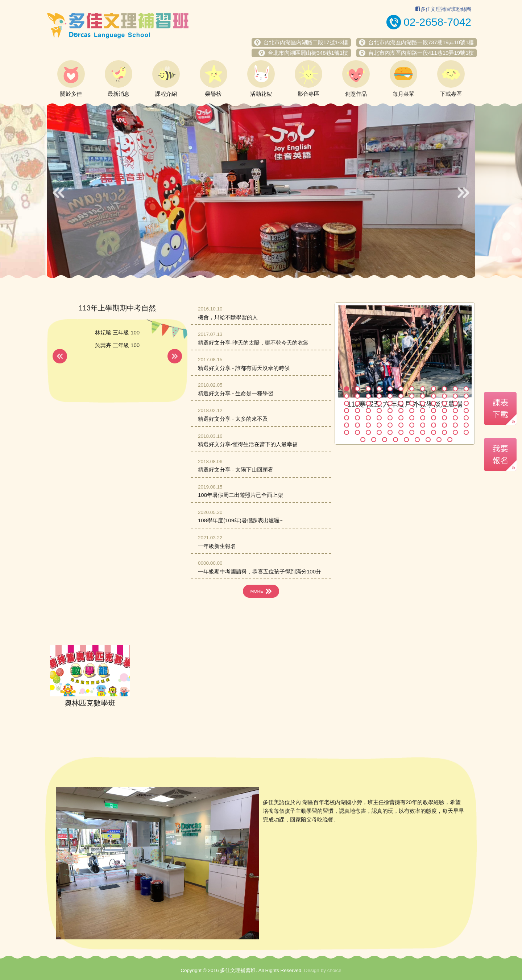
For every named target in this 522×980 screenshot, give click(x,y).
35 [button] (455, 403)
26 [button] (357, 403)
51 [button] (368, 418)
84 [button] (466, 432)
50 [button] (357, 418)
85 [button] (363, 440)
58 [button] (444, 418)
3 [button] (368, 389)
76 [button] (379, 432)
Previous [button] (59, 193)
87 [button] (385, 440)
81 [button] (434, 432)
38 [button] (357, 411)
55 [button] (412, 418)
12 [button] (466, 389)
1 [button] (347, 389)
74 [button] (357, 432)
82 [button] (444, 432)
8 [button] (423, 389)
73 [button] (347, 432)
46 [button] (444, 411)
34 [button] (444, 403)
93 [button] (450, 440)
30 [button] (401, 403)
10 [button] (444, 389)
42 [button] (401, 411)
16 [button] (379, 396)
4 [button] (379, 389)
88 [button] (395, 440)
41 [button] (390, 411)
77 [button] (390, 432)
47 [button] (455, 411)
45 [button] (434, 411)
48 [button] (466, 411)
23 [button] (455, 396)
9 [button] (434, 389)
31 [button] (412, 403)
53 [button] (390, 418)
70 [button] (444, 425)
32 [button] (423, 403)
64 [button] (379, 425)
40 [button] (379, 411)
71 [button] (455, 425)
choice (334, 970)
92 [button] (439, 440)
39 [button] (368, 411)
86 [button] (374, 440)
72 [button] (466, 425)
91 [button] (428, 440)
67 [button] (412, 425)
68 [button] (423, 425)
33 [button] (434, 403)
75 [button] (368, 432)
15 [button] (368, 396)
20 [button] (423, 396)
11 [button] (455, 389)
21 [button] (434, 396)
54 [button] (401, 418)
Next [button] (463, 193)
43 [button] (412, 411)
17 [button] (390, 396)
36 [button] (466, 403)
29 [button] (390, 403)
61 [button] (347, 425)
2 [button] (357, 389)
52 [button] (379, 418)
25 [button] (347, 403)
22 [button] (444, 396)
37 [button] (347, 411)
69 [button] (434, 425)
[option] (261, 191)
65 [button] (390, 425)
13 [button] (347, 396)
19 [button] (412, 396)
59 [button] (455, 418)
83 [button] (455, 432)
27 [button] (368, 403)
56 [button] (423, 418)
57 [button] (434, 418)
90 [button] (417, 440)
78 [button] (401, 432)
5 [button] (390, 389)
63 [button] (368, 425)
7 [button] (412, 389)
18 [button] (401, 396)
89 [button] (406, 440)
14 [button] (357, 396)
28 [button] (379, 403)
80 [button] (423, 432)
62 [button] (357, 425)
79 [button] (412, 432)
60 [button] (466, 418)
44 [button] (423, 411)
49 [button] (347, 418)
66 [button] (401, 425)
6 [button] (401, 389)
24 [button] (466, 396)
